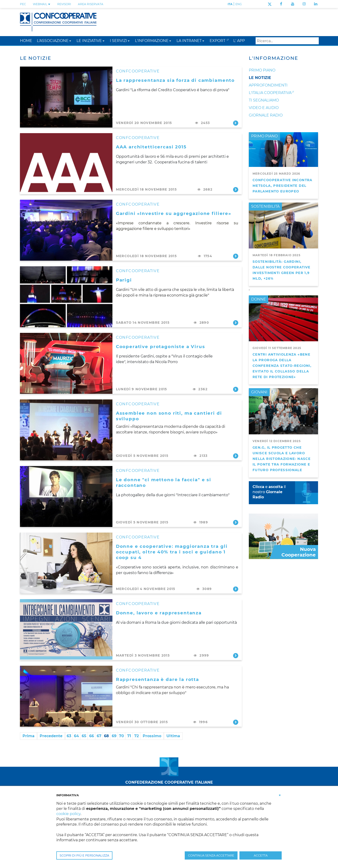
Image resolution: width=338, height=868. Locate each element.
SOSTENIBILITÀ (265, 206)
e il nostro (269, 492)
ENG (239, 4)
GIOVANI (259, 392)
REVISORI (64, 4)
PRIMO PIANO (264, 136)
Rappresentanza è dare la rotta (157, 679)
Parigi (124, 280)
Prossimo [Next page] (152, 736)
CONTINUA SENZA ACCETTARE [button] (211, 855)
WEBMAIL (42, 4)
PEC (23, 4)
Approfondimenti (268, 85)
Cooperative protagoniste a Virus (161, 347)
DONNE (259, 299)
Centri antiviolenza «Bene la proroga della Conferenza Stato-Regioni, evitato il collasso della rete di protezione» (282, 366)
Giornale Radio (266, 115)
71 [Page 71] (129, 736)
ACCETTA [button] (261, 855)
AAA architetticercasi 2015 (151, 147)
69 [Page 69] (114, 736)
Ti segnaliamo (264, 100)
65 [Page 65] (84, 736)
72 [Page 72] (136, 736)
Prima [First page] (29, 736)
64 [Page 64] (76, 736)
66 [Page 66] (92, 736)
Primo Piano (262, 70)
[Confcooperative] (58, 22)
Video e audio (264, 108)
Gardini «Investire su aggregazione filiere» (174, 213)
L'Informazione (273, 58)
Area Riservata (91, 4)
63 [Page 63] (69, 736)
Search (314, 41)
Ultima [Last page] (173, 736)
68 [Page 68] (106, 736)
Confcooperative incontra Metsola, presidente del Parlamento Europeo (282, 186)
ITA (230, 4)
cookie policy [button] (68, 814)
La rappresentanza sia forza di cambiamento (175, 80)
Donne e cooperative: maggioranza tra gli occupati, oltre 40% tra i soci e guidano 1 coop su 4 (172, 552)
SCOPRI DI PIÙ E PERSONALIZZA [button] (84, 855)
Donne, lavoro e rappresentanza (159, 613)
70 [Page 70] (121, 736)
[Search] (287, 41)
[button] (70, 41)
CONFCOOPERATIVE (138, 71)
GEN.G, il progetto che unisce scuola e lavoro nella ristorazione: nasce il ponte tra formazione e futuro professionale (282, 459)
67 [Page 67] (99, 736)
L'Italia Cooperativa (270, 93)
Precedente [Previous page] (51, 736)
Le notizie (260, 78)
